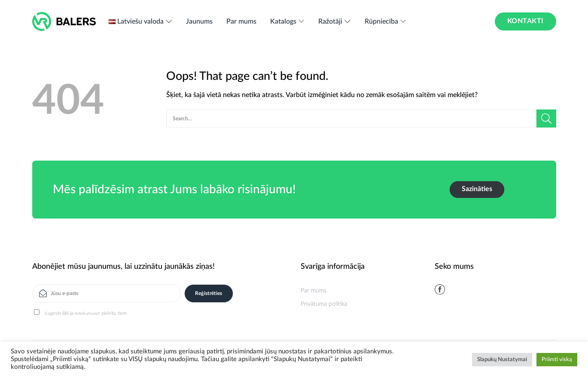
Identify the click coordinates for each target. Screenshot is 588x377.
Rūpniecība (386, 21)
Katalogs (288, 21)
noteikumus (85, 313)
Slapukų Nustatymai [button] (502, 360)
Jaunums (199, 21)
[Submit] (546, 119)
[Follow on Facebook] (440, 289)
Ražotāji (335, 21)
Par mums (241, 21)
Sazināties (477, 189)
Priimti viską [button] (557, 360)
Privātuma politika (324, 304)
